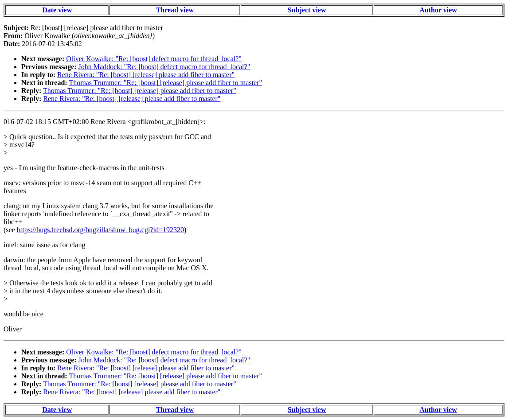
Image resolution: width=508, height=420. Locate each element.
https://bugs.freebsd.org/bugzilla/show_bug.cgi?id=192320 (100, 230)
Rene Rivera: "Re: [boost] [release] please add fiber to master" (146, 75)
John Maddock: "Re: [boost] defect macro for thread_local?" (164, 67)
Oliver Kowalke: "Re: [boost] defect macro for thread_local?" (154, 59)
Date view (57, 10)
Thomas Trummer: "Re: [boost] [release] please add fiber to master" (165, 83)
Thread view (175, 10)
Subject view (307, 10)
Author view (438, 10)
